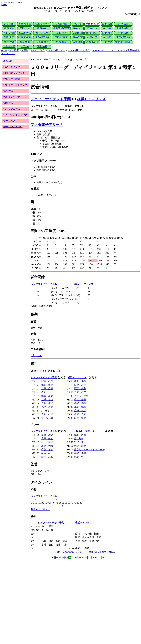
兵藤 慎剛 (80, 407)
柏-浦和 (107, 37)
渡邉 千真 (80, 414)
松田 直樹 (80, 403)
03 (60, 558)
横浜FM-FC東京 (61, 28)
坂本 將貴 (47, 385)
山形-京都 (107, 24)
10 (83, 558)
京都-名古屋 (92, 42)
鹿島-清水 (61, 33)
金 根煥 (79, 439)
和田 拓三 (47, 439)
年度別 (25, 50)
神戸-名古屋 (42, 33)
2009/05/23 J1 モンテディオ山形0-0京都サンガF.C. (89, 552)
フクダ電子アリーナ (47, 125)
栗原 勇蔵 (80, 389)
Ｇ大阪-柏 (78, 33)
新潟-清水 (9, 28)
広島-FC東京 (61, 37)
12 (89, 558)
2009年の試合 (38, 50)
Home (4, 5)
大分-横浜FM (42, 37)
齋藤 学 (79, 457)
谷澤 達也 (47, 400)
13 (93, 558)
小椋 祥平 (80, 400)
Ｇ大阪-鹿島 (61, 24)
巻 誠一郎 (47, 418)
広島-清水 (78, 42)
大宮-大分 (9, 42)
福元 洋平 (47, 442)
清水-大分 (78, 28)
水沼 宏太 (80, 446)
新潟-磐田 (25, 42)
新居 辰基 (47, 457)
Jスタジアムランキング (15, 115)
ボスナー (46, 392)
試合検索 (14, 50)
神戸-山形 (92, 37)
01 (53, 558)
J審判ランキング (11, 97)
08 (76, 558)
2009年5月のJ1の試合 (79, 50)
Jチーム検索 (9, 121)
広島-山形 (92, 28)
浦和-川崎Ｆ (92, 33)
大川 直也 (36, 356)
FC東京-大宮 (42, 42)
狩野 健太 (80, 418)
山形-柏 (25, 46)
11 (86, 558)
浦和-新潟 (61, 42)
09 (80, 558)
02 (57, 558)
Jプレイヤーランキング (15, 85)
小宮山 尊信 (81, 396)
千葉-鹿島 (107, 42)
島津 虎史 (47, 435)
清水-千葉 (78, 37)
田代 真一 (80, 442)
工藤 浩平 (47, 403)
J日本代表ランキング (14, 73)
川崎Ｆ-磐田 (123, 28)
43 (103, 558)
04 (63, 558)
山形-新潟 (107, 33)
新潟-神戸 (42, 28)
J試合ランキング (11, 67)
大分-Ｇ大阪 (9, 46)
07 (73, 558)
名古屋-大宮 (25, 33)
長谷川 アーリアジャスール (89, 450)
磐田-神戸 (42, 46)
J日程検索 (8, 103)
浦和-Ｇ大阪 (9, 33)
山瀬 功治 (80, 411)
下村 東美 (47, 407)
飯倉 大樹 (80, 381)
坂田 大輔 (80, 453)
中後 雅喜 (47, 450)
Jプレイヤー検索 (11, 79)
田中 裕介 (80, 385)
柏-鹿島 (107, 28)
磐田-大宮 (9, 37)
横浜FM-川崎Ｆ (123, 42)
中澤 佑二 (80, 392)
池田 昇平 (47, 389)
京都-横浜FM (123, 37)
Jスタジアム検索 (11, 109)
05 (67, 558)
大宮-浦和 (9, 24)
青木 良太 (47, 396)
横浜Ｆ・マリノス (92, 99)
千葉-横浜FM (92, 24)
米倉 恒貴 (47, 414)
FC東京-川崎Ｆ (42, 24)
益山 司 (46, 453)
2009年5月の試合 (56, 50)
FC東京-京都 (25, 37)
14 (96, 558)
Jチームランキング (13, 127)
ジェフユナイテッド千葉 (51, 99)
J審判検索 (8, 91)
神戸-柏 (78, 24)
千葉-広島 (123, 33)
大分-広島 (123, 24)
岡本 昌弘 (47, 381)
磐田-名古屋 (25, 24)
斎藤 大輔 (47, 446)
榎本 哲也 (80, 435)
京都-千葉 (25, 28)
